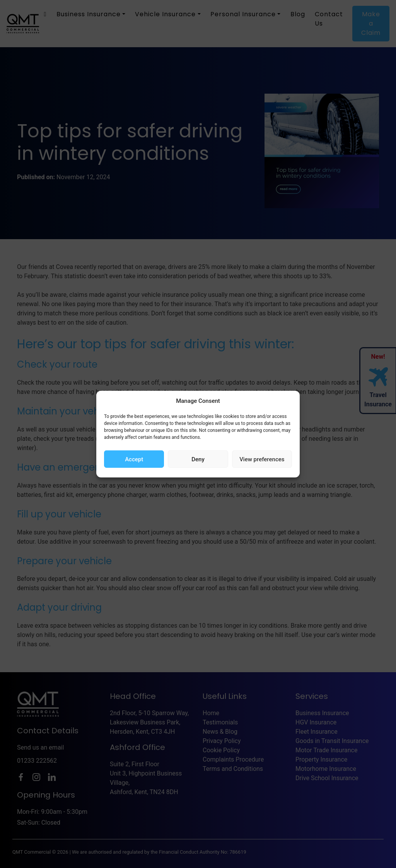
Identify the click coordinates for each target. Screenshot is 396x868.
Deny (198, 459)
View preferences (262, 459)
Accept (134, 459)
